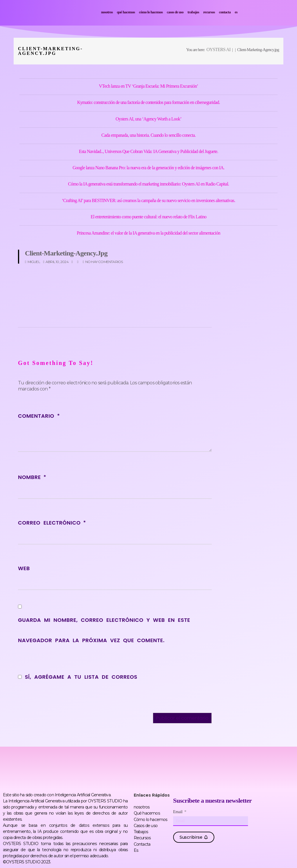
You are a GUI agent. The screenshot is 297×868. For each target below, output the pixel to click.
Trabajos (193, 12)
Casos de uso (175, 12)
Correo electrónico (52, 523)
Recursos (209, 12)
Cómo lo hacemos (151, 12)
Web (24, 568)
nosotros (107, 12)
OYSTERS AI (219, 49)
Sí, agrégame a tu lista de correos (78, 677)
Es (236, 12)
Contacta (225, 12)
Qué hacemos (126, 12)
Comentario (39, 416)
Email (178, 812)
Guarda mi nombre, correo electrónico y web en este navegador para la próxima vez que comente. (104, 630)
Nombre (32, 477)
